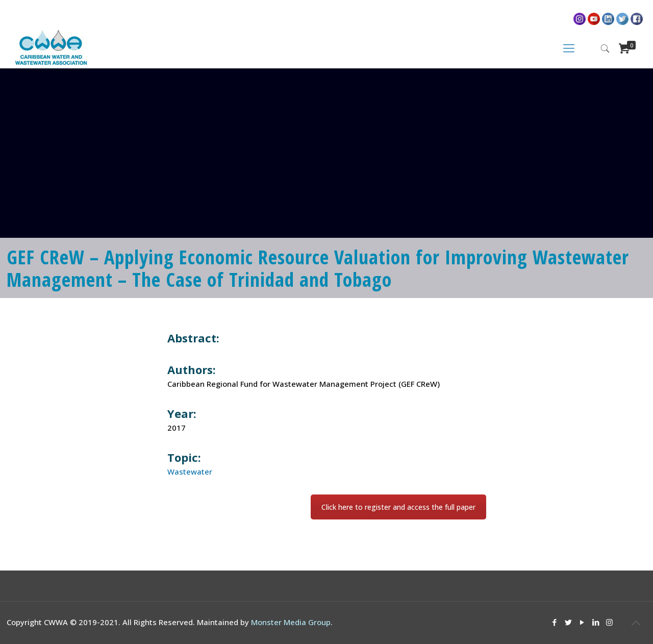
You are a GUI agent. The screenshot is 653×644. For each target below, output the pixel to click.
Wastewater (190, 472)
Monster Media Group (291, 622)
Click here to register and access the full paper (398, 507)
